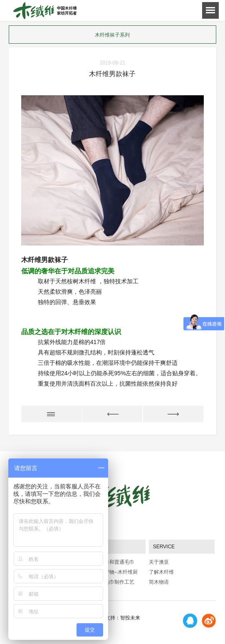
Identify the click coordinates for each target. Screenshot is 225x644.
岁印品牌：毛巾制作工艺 (107, 582)
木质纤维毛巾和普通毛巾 (107, 562)
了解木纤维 (161, 572)
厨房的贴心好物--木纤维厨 (109, 572)
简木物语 (159, 582)
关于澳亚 (159, 562)
